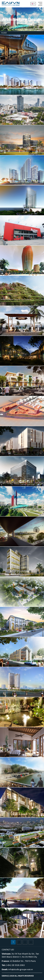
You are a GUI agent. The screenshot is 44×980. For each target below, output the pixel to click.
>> (31, 942)
